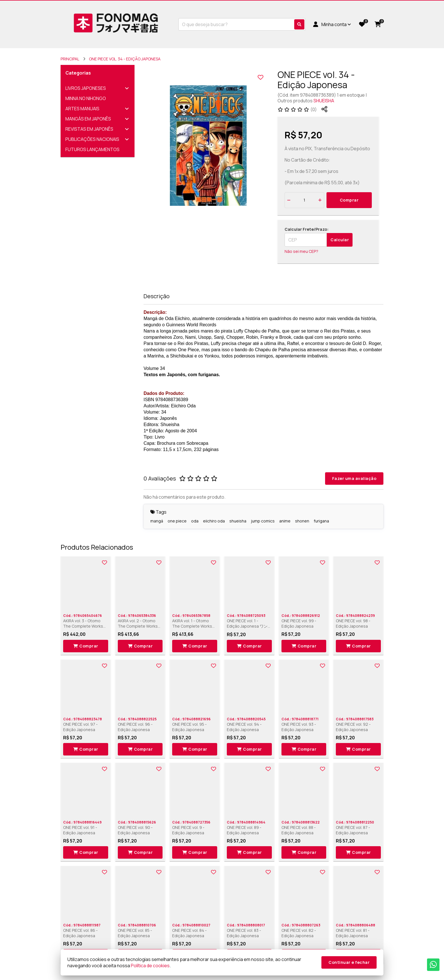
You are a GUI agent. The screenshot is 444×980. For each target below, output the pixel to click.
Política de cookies (150, 966)
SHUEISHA (324, 101)
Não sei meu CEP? (301, 251)
